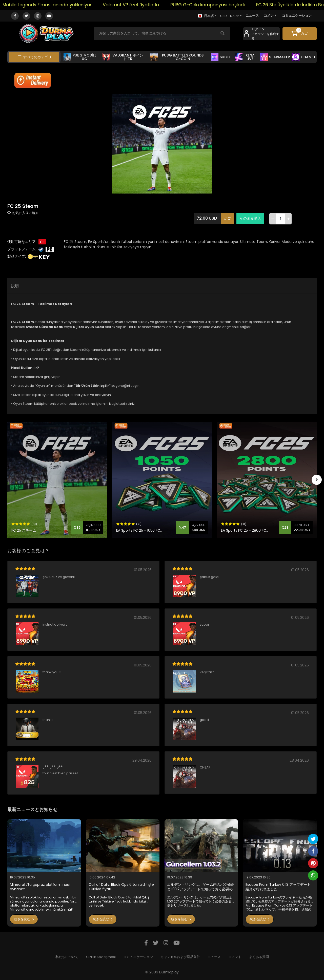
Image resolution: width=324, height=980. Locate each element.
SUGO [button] (221, 57)
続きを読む (24, 919)
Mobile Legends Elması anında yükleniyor (55, 5)
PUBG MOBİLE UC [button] (80, 57)
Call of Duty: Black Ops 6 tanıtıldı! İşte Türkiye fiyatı (121, 887)
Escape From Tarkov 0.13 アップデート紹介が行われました (278, 887)
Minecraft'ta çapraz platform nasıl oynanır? (40, 887)
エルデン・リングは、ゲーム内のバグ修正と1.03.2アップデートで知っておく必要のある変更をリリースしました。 (201, 887)
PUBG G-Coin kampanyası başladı (215, 5)
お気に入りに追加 (23, 213)
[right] (317, 480)
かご (227, 218)
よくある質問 (259, 957)
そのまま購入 (250, 218)
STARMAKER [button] (275, 57)
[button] (300, 34)
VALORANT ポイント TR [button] (123, 57)
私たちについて (67, 957)
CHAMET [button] (304, 57)
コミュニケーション (297, 16)
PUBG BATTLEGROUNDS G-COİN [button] (177, 57)
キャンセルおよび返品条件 (180, 957)
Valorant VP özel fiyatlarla (138, 5)
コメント (270, 16)
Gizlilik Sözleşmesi (101, 957)
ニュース (252, 16)
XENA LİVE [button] (245, 57)
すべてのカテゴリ (35, 57)
